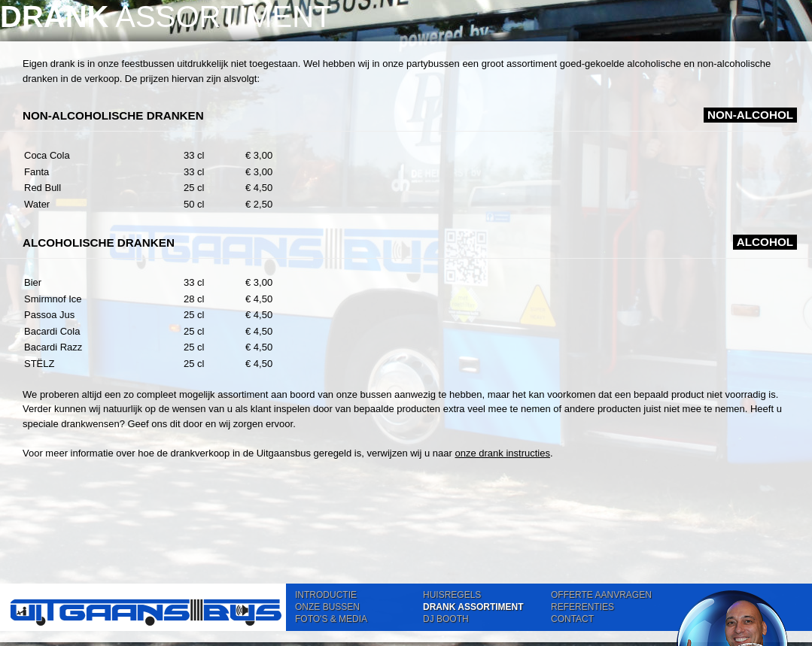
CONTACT (572, 619)
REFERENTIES (582, 607)
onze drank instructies (502, 453)
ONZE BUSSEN (327, 607)
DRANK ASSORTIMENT (473, 607)
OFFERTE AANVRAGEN (601, 595)
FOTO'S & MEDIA (331, 619)
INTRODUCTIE (326, 595)
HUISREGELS (452, 595)
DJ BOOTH (446, 619)
